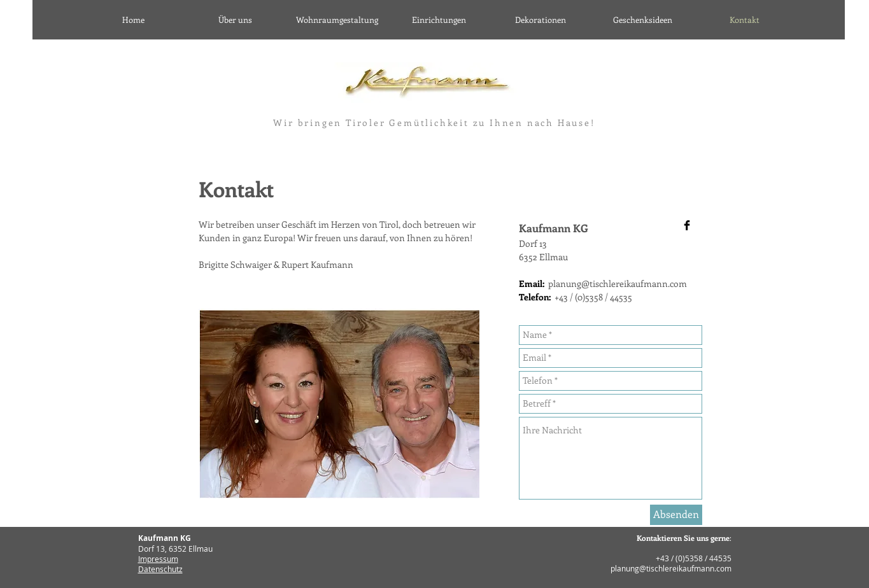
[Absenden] (676, 515)
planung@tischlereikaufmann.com (618, 283)
